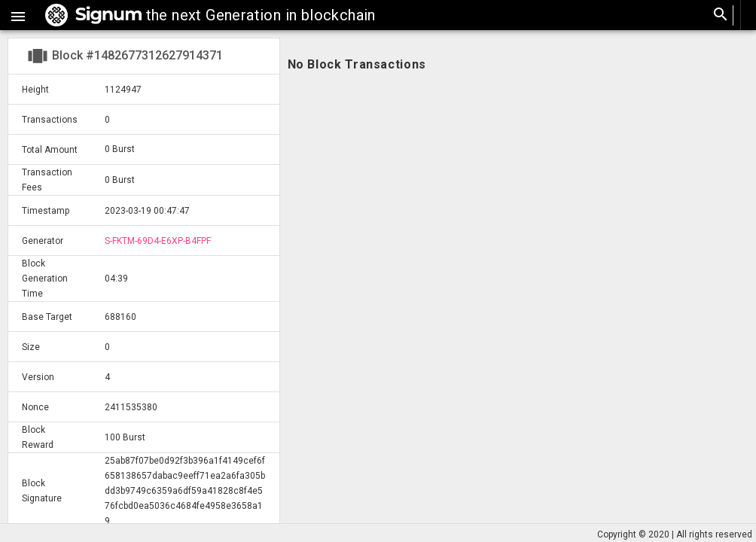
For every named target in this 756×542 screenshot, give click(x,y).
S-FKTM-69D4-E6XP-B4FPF (158, 241)
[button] (18, 15)
